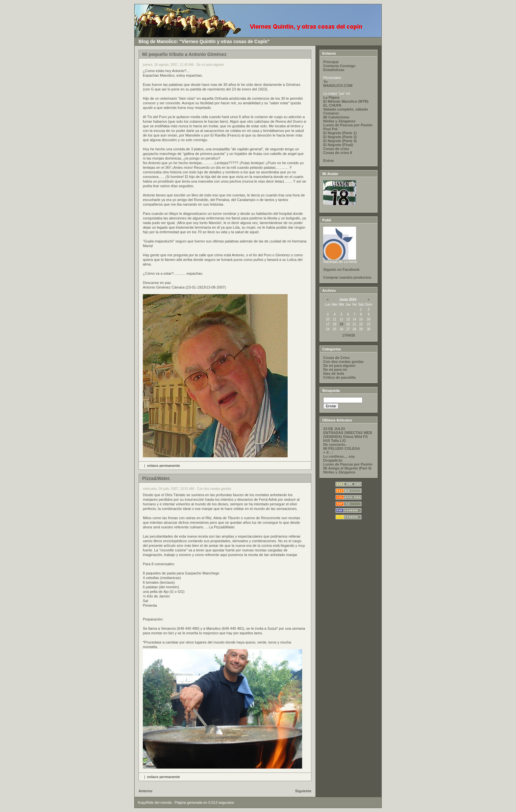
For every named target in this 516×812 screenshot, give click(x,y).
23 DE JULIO (334, 429)
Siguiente (303, 791)
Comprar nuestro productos (347, 277)
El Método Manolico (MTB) (346, 101)
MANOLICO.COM (338, 86)
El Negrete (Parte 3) (340, 141)
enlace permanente (164, 466)
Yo (325, 82)
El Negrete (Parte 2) (340, 137)
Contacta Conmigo (339, 66)
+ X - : (328, 452)
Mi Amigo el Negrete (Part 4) (347, 468)
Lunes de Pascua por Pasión (348, 125)
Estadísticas (334, 70)
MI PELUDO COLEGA (341, 448)
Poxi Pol (330, 129)
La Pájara (331, 97)
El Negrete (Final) (338, 145)
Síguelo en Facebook (341, 269)
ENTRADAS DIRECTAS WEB (348, 433)
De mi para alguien (339, 366)
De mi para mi (335, 369)
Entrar (328, 161)
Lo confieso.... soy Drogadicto (339, 458)
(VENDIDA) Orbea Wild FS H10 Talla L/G (345, 439)
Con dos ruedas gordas (343, 362)
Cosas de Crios (336, 358)
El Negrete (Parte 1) (340, 133)
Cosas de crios (336, 149)
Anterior (146, 791)
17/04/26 (349, 335)
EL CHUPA (332, 105)
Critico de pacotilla (339, 377)
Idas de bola (334, 373)
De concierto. (335, 444)
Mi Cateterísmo (336, 117)
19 (341, 324)
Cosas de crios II (337, 153)
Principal (331, 62)
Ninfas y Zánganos (339, 121)
